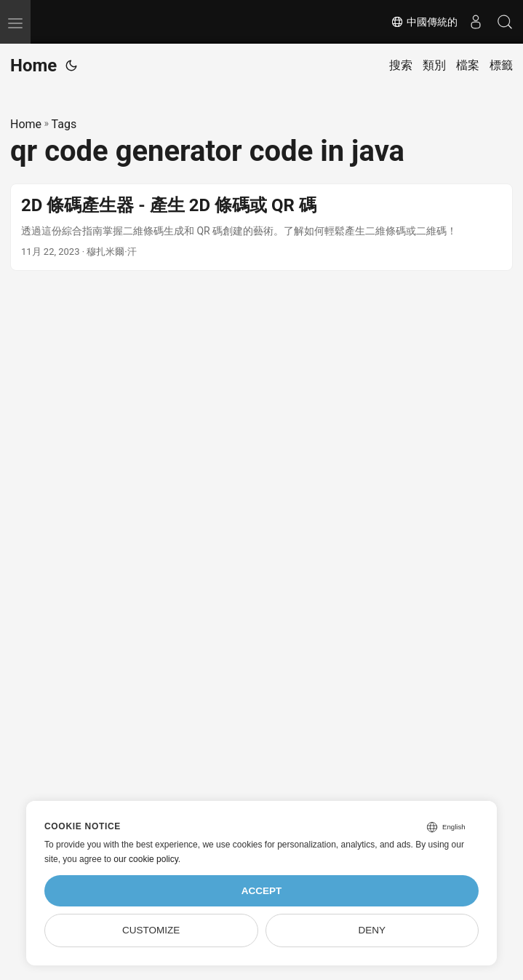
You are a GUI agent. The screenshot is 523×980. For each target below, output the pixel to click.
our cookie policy (146, 859)
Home (33, 66)
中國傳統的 (424, 22)
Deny (372, 930)
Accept (262, 891)
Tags (64, 124)
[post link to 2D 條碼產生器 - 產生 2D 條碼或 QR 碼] (261, 227)
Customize (151, 930)
